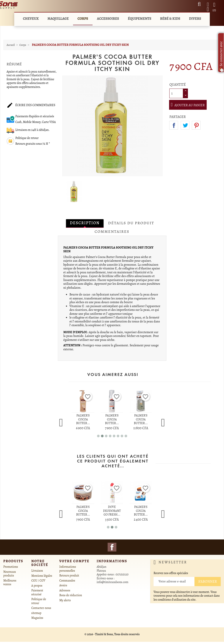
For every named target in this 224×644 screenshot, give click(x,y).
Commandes (67, 581)
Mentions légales (42, 576)
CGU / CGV (38, 581)
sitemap (36, 613)
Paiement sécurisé (37, 592)
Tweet (185, 125)
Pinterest (196, 125)
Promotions (11, 567)
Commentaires (112, 231)
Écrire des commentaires (31, 105)
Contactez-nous (41, 608)
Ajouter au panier (190, 105)
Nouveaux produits (10, 574)
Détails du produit (131, 223)
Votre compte (74, 561)
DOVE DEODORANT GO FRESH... (112, 511)
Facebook (112, 547)
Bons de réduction (71, 595)
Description (85, 223)
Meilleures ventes (10, 583)
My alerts (65, 600)
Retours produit (69, 576)
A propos (37, 586)
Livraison (37, 571)
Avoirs (63, 585)
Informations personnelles (68, 569)
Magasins (37, 618)
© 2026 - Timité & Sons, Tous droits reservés (112, 634)
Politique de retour (39, 601)
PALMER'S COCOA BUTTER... (83, 419)
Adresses (65, 590)
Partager (174, 125)
